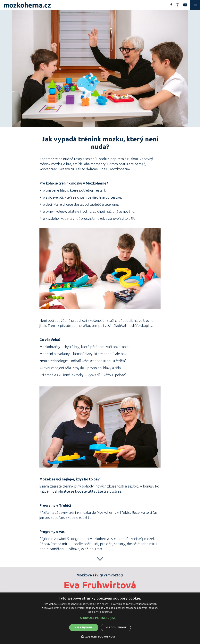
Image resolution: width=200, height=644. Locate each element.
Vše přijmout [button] (84, 627)
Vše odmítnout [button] (116, 627)
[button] (100, 618)
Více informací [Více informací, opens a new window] (104, 612)
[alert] (100, 618)
